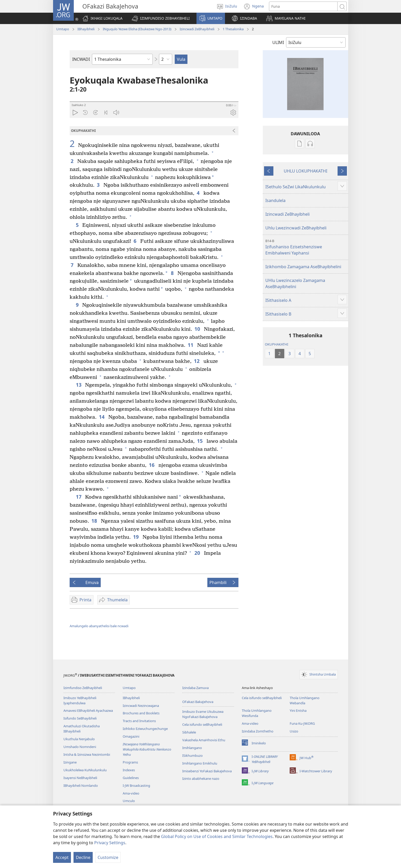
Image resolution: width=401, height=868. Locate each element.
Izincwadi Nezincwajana (141, 706)
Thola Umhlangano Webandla (305, 700)
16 (152, 465)
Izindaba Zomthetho (258, 731)
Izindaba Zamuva (195, 688)
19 (137, 537)
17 (79, 497)
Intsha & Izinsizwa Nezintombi (87, 754)
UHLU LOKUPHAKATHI (305, 171)
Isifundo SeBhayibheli (80, 718)
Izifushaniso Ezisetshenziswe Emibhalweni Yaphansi (306, 247)
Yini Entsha (298, 710)
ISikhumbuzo (192, 755)
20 (198, 553)
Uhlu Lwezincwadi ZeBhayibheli (296, 228)
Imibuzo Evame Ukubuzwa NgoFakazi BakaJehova (203, 714)
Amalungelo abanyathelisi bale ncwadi (99, 626)
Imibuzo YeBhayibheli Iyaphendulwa (80, 700)
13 (79, 385)
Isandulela (275, 200)
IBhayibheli (86, 29)
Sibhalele (189, 732)
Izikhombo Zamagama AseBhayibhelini (303, 267)
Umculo (129, 801)
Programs (130, 762)
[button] (161, 18)
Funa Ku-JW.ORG (302, 723)
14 (102, 417)
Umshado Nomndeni (80, 747)
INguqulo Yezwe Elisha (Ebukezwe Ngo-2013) (137, 29)
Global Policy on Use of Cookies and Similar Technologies (217, 836)
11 (191, 345)
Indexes (129, 770)
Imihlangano (192, 748)
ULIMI (278, 42)
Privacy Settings (110, 843)
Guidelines (131, 778)
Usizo (294, 731)
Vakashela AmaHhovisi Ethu (204, 740)
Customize (108, 857)
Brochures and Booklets (141, 713)
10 (198, 329)
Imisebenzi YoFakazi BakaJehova (207, 771)
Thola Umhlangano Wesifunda (257, 713)
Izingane (70, 762)
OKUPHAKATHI (276, 344)
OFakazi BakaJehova (198, 702)
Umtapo (63, 29)
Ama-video (131, 793)
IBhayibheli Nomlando (81, 785)
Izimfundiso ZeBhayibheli (83, 688)
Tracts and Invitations (139, 721)
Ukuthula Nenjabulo (79, 739)
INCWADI (81, 59)
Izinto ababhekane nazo (201, 779)
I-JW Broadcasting (136, 785)
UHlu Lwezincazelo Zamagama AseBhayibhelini (295, 283)
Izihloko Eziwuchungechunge (145, 729)
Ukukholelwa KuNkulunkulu (85, 770)
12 (197, 361)
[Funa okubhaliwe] (303, 6)
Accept (62, 857)
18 (95, 521)
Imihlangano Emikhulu (200, 763)
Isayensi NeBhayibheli (80, 778)
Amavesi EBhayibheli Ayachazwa (88, 710)
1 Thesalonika (233, 29)
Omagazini (131, 736)
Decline (83, 857)
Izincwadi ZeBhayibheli (197, 29)
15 (200, 441)
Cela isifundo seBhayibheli (202, 724)
